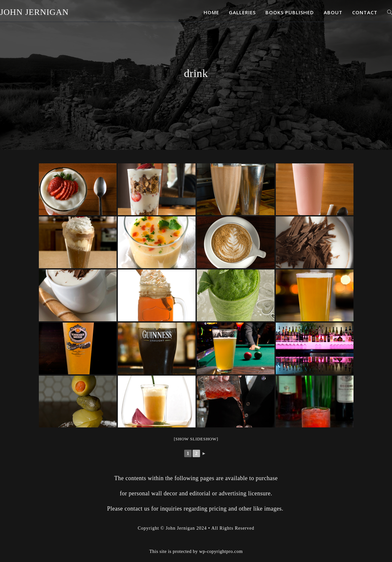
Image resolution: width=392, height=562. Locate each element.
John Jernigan (34, 12)
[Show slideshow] (196, 439)
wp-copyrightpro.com (221, 545)
